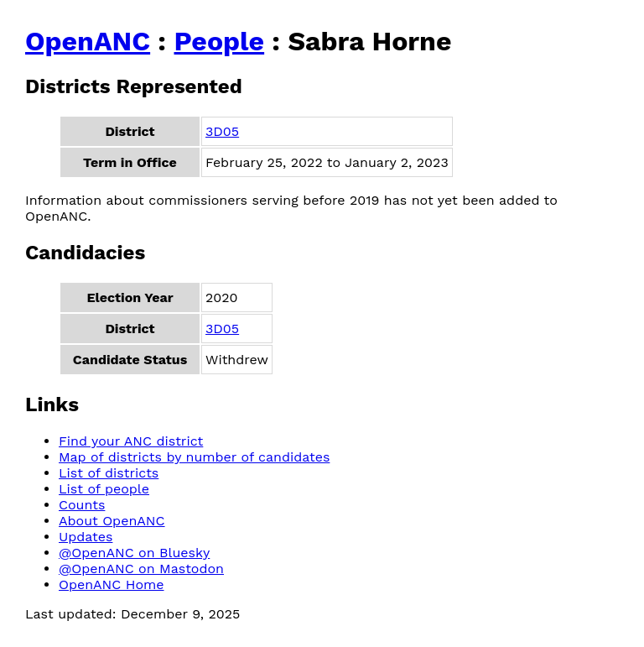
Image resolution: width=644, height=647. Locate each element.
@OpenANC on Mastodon (141, 569)
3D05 (222, 131)
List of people (104, 489)
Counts (82, 505)
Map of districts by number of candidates (194, 457)
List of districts (109, 473)
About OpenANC (112, 521)
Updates (86, 537)
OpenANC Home (112, 584)
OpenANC (88, 41)
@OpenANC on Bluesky (134, 553)
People (219, 41)
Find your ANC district (131, 441)
